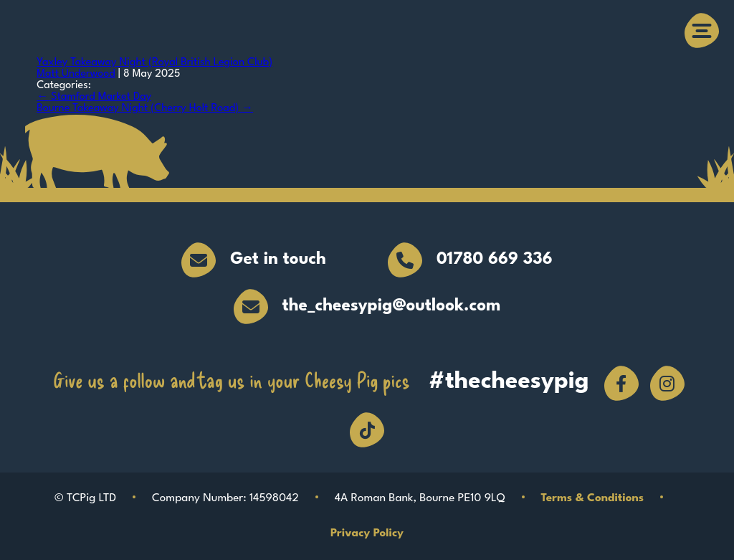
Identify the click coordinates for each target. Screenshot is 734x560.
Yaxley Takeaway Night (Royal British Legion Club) (154, 63)
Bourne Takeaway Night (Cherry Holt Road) (145, 109)
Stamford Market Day (94, 97)
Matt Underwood (76, 74)
